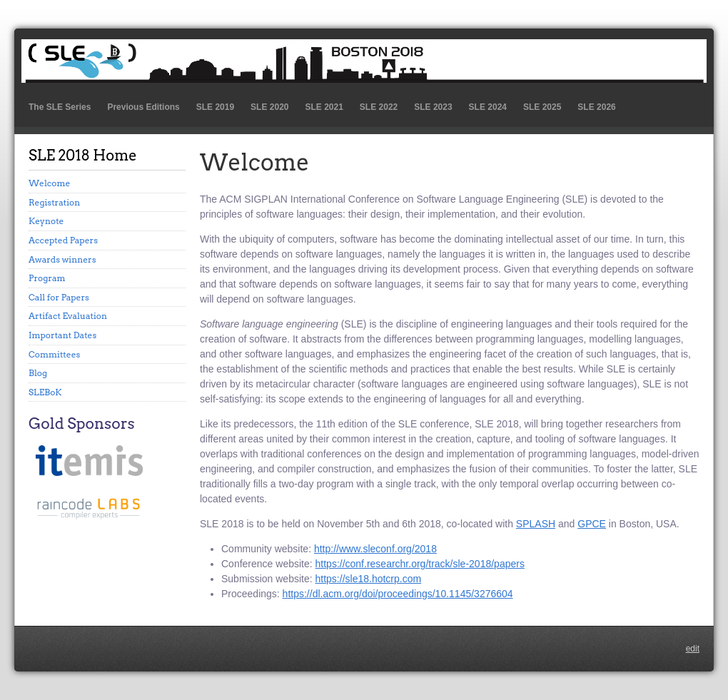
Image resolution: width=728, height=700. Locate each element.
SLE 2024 (488, 107)
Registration (54, 202)
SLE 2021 (324, 107)
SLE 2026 (596, 107)
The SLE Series (60, 107)
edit (693, 649)
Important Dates (62, 335)
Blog (38, 373)
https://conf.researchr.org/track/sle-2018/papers (420, 564)
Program (47, 278)
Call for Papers (59, 297)
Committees (54, 354)
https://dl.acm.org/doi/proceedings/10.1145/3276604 (398, 594)
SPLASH (536, 524)
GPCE (592, 524)
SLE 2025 (542, 107)
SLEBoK (45, 392)
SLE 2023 (433, 107)
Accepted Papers (63, 240)
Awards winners (62, 259)
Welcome (49, 183)
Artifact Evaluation (68, 316)
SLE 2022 (379, 107)
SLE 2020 (269, 107)
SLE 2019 (215, 107)
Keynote (46, 221)
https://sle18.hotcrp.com (369, 579)
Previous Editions (143, 107)
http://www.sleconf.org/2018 (375, 549)
